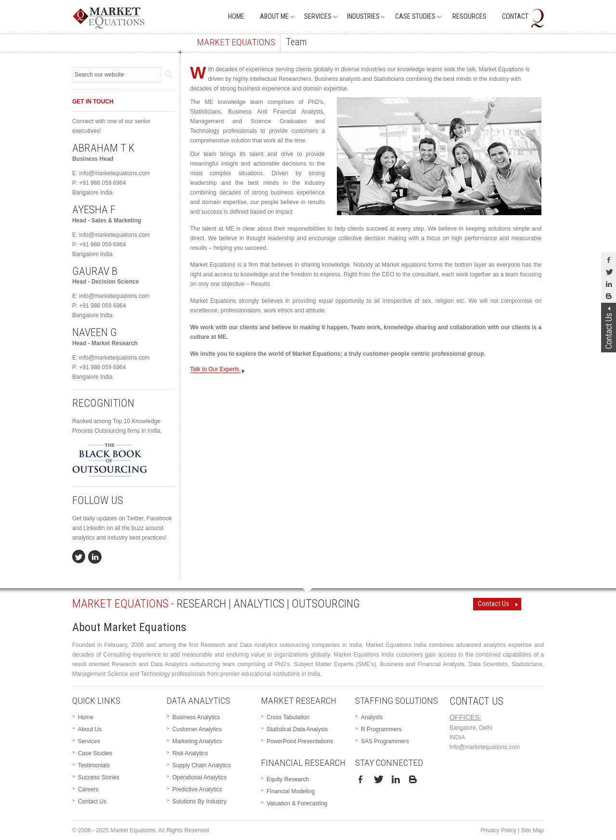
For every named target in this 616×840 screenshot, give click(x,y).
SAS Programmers (385, 741)
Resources (469, 17)
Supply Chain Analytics (202, 765)
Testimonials (94, 765)
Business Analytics (196, 717)
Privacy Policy (498, 830)
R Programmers (381, 729)
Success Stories (99, 777)
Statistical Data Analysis (297, 729)
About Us (90, 729)
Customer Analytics (197, 729)
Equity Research (288, 779)
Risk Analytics (190, 753)
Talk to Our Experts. (215, 369)
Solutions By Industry (199, 801)
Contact (515, 17)
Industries (363, 17)
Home (236, 17)
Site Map (533, 830)
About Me (274, 17)
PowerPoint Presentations (300, 741)
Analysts (372, 717)
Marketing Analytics (197, 741)
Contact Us (494, 604)
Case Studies (415, 17)
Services (318, 17)
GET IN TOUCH (93, 102)
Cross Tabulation (288, 717)
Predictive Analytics (197, 789)
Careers (88, 789)
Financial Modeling (291, 791)
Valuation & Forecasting (297, 803)
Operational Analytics (199, 777)
